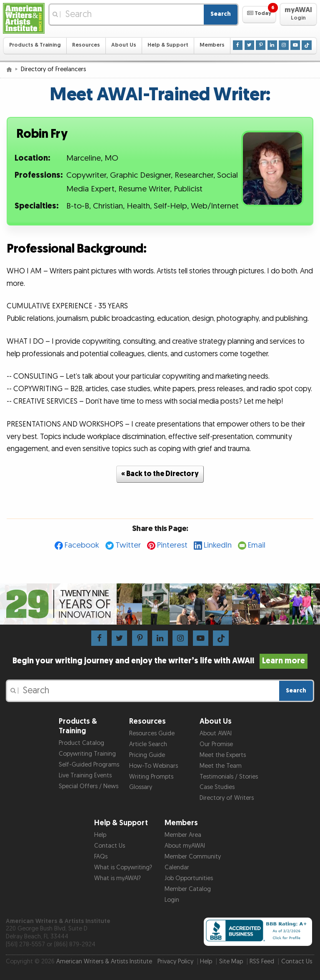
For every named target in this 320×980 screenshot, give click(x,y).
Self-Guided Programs (89, 765)
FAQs (101, 857)
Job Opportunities (189, 878)
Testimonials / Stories (229, 777)
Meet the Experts (223, 755)
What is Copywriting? (123, 867)
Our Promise (216, 744)
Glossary (141, 787)
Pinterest (172, 545)
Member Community (193, 857)
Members (212, 45)
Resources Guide (152, 733)
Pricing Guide (147, 755)
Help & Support (168, 45)
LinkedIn (218, 545)
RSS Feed (262, 961)
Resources (86, 45)
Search (221, 14)
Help (100, 835)
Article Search (148, 744)
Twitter (128, 545)
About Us (124, 45)
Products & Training (35, 45)
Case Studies (217, 787)
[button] (259, 15)
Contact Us (110, 846)
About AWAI (216, 733)
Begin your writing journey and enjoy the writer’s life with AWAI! (160, 661)
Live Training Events (85, 775)
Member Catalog (188, 889)
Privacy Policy (175, 961)
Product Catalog (81, 743)
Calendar (177, 867)
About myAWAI (185, 846)
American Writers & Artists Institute (104, 961)
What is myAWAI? (117, 878)
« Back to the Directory (160, 474)
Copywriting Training (87, 754)
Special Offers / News (89, 786)
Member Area (183, 835)
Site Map (231, 961)
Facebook (82, 545)
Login (172, 900)
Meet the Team (221, 766)
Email (257, 545)
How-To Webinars (154, 766)
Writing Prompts (151, 777)
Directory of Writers (227, 798)
